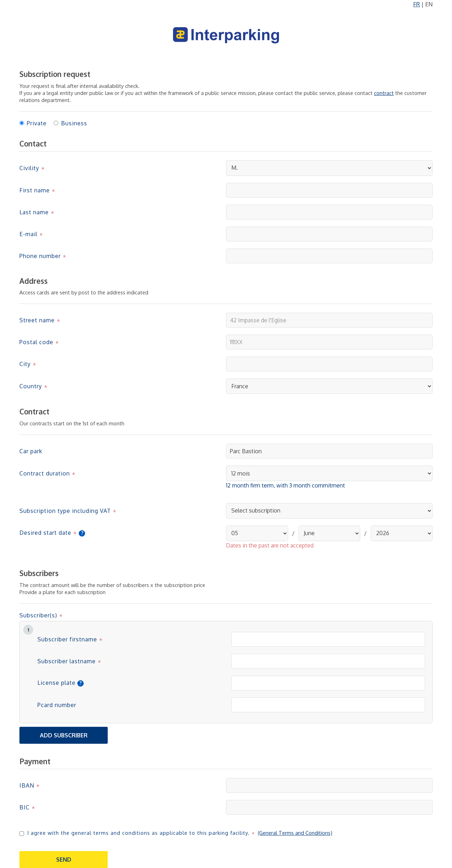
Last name (34, 212)
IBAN (27, 785)
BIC (25, 807)
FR (417, 4)
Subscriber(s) (38, 615)
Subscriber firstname (67, 639)
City (25, 364)
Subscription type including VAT (65, 511)
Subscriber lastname (67, 661)
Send (64, 860)
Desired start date (45, 533)
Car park (31, 451)
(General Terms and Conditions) (295, 833)
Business (74, 123)
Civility (29, 168)
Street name (37, 320)
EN (429, 4)
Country (31, 386)
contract (384, 93)
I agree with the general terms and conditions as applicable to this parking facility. (139, 833)
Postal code (36, 342)
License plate (56, 683)
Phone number (40, 256)
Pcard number (57, 705)
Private (37, 123)
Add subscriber (64, 735)
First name (35, 190)
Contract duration (45, 473)
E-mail (28, 234)
